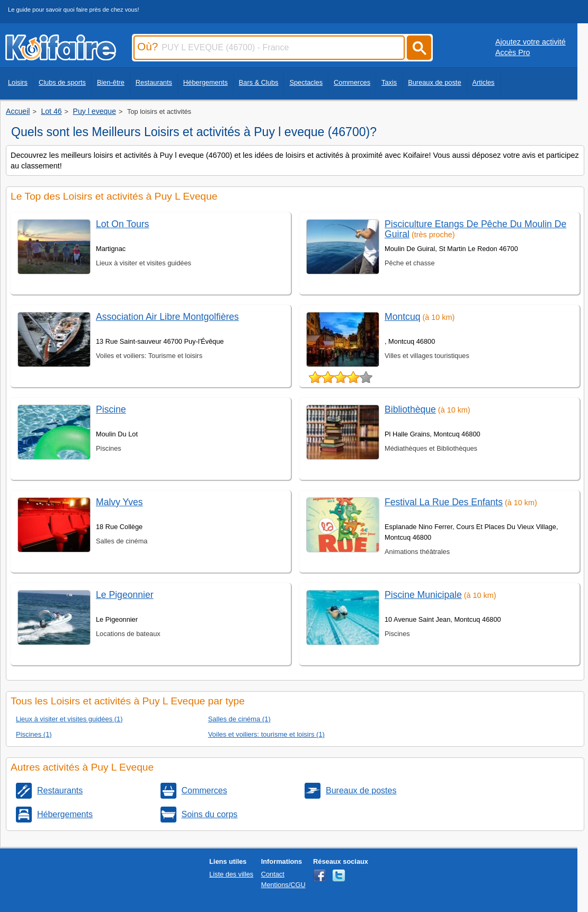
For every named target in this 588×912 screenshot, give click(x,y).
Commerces (352, 82)
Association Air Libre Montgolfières (167, 317)
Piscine (111, 409)
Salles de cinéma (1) (239, 719)
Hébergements (206, 82)
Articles (484, 82)
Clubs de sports (62, 82)
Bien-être (111, 82)
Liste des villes (231, 874)
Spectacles (306, 82)
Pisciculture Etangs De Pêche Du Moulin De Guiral (475, 229)
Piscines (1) (34, 734)
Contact (273, 874)
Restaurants (154, 82)
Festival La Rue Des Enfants (444, 502)
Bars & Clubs (259, 82)
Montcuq (402, 317)
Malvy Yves (119, 502)
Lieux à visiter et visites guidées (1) (69, 719)
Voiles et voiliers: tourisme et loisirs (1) (266, 734)
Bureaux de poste (434, 82)
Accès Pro (513, 52)
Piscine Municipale (423, 595)
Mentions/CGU (283, 885)
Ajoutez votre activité (531, 42)
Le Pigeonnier (125, 595)
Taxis (389, 82)
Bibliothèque (410, 409)
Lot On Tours (122, 224)
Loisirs (18, 82)
